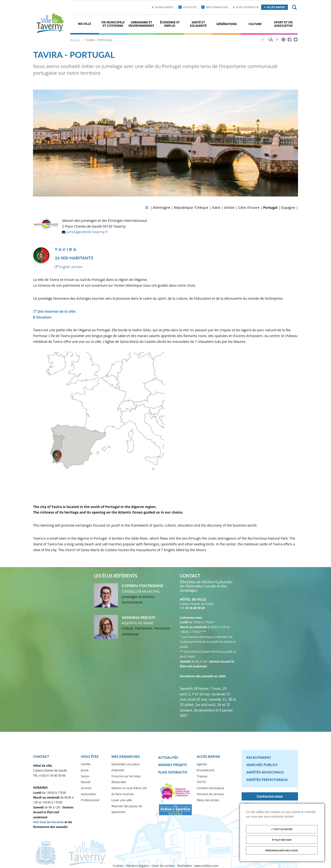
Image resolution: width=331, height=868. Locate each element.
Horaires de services (210, 794)
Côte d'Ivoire (249, 208)
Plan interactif (247, 7)
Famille (86, 764)
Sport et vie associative (283, 24)
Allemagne (162, 208)
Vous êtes (190, 7)
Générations (227, 24)
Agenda (202, 764)
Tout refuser (282, 840)
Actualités (168, 757)
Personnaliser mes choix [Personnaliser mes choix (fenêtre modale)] (282, 850)
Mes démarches (217, 7)
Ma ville (85, 24)
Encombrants (205, 770)
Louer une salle (122, 800)
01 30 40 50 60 (195, 608)
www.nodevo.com (206, 866)
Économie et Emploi (170, 24)
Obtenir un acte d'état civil (129, 788)
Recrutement (259, 757)
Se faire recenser (123, 794)
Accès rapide (276, 7)
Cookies (118, 866)
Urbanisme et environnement (142, 24)
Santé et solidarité (198, 24)
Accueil (75, 40)
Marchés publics (262, 765)
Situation (42, 317)
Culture (255, 24)
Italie (216, 208)
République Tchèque (191, 208)
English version (69, 267)
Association (89, 794)
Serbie (229, 208)
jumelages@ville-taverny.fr (87, 232)
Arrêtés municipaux (265, 772)
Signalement (164, 7)
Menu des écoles (208, 800)
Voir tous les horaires (48, 822)
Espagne (288, 208)
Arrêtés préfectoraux (267, 780)
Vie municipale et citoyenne (113, 24)
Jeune (85, 770)
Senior (85, 776)
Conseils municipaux (210, 788)
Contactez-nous (270, 796)
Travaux (202, 776)
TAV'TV (201, 782)
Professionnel (90, 800)
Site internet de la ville (54, 312)
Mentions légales (137, 866)
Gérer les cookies (163, 866)
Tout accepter (282, 829)
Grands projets (172, 765)
